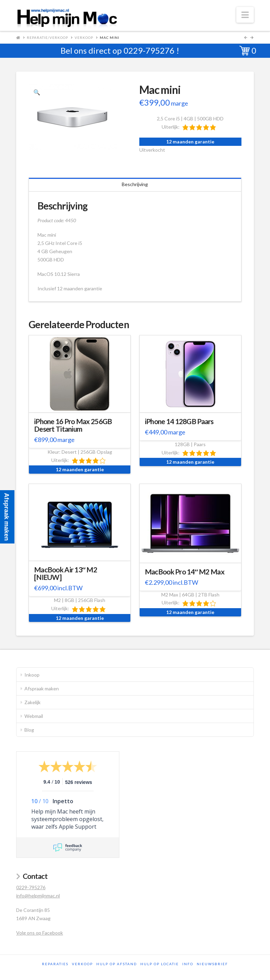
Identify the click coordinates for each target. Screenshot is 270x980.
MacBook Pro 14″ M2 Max (185, 572)
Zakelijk (33, 702)
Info (188, 964)
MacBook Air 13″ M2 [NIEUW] (66, 573)
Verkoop (84, 37)
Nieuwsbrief (212, 964)
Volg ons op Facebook (40, 933)
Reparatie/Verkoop (47, 37)
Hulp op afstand (117, 964)
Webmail (34, 716)
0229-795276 (149, 50)
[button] (245, 15)
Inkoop (32, 675)
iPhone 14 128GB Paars (179, 421)
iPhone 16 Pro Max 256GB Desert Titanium (73, 425)
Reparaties (55, 964)
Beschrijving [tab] (135, 184)
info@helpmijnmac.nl (38, 896)
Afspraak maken (42, 688)
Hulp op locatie (160, 964)
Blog (29, 730)
